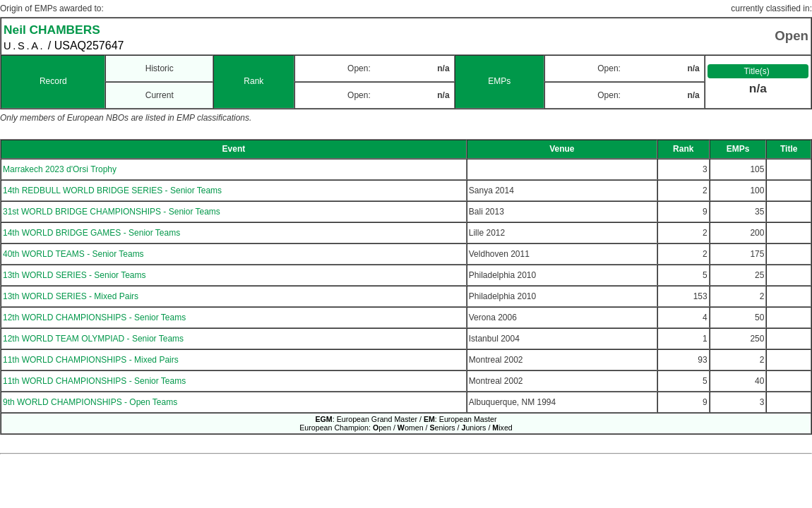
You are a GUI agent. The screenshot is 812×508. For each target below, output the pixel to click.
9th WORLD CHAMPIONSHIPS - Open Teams (90, 402)
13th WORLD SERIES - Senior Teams (74, 275)
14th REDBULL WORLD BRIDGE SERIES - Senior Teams (112, 190)
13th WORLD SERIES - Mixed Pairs (71, 296)
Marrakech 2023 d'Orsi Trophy (60, 169)
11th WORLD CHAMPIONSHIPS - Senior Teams (94, 381)
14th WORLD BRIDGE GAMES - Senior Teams (91, 233)
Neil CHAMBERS (52, 30)
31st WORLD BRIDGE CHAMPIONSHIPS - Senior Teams (112, 212)
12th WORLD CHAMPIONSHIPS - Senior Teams (94, 317)
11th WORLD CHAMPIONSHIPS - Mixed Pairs (91, 360)
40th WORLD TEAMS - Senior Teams (73, 254)
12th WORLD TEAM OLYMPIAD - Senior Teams (93, 339)
